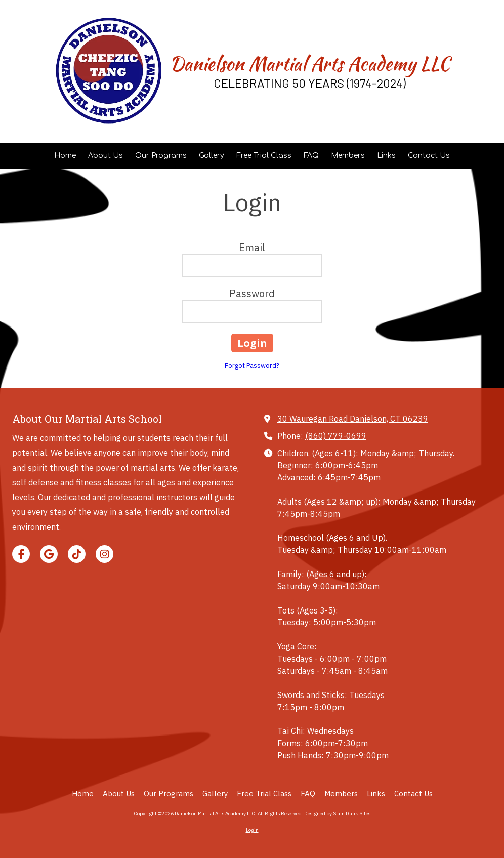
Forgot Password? (252, 366)
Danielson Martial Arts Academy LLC (310, 64)
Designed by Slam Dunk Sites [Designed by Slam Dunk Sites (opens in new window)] (337, 814)
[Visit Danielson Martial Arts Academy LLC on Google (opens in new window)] (49, 554)
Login (252, 830)
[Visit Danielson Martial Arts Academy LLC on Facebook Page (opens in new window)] (21, 554)
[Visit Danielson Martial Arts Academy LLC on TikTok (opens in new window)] (77, 554)
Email (252, 247)
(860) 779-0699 (336, 436)
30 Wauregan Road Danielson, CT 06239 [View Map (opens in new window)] (353, 418)
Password (252, 293)
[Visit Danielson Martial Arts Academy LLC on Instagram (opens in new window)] (104, 554)
